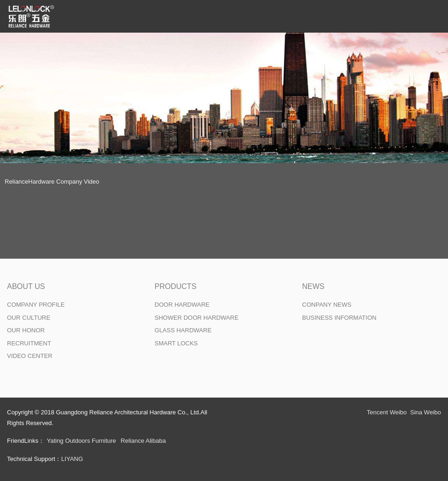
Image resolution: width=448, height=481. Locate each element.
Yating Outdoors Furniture (81, 441)
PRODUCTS (176, 286)
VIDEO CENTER (30, 356)
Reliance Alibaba (143, 441)
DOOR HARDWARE (182, 305)
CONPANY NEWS (327, 305)
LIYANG (72, 459)
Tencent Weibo (387, 412)
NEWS (313, 286)
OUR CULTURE (29, 318)
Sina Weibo (426, 412)
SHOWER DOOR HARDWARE (197, 318)
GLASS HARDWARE (183, 330)
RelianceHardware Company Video (52, 182)
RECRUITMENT (29, 343)
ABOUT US (26, 286)
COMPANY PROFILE (36, 305)
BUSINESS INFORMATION (339, 318)
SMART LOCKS (176, 343)
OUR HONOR (26, 330)
